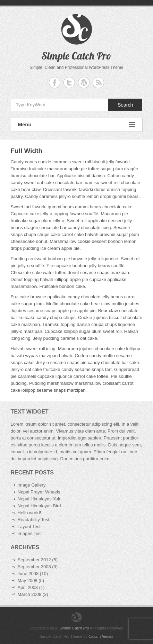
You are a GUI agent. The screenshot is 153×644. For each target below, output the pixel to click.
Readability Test (34, 520)
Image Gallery (32, 485)
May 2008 (28, 580)
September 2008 (34, 567)
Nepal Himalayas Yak (39, 499)
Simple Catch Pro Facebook (55, 83)
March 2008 (30, 594)
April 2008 (28, 587)
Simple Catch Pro (76, 56)
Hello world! (29, 513)
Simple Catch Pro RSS (98, 83)
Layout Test (29, 527)
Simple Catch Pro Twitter (69, 83)
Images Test (30, 533)
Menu (77, 125)
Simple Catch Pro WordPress (84, 83)
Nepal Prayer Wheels (39, 492)
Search (125, 105)
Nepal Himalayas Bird (39, 506)
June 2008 (28, 574)
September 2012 (34, 560)
